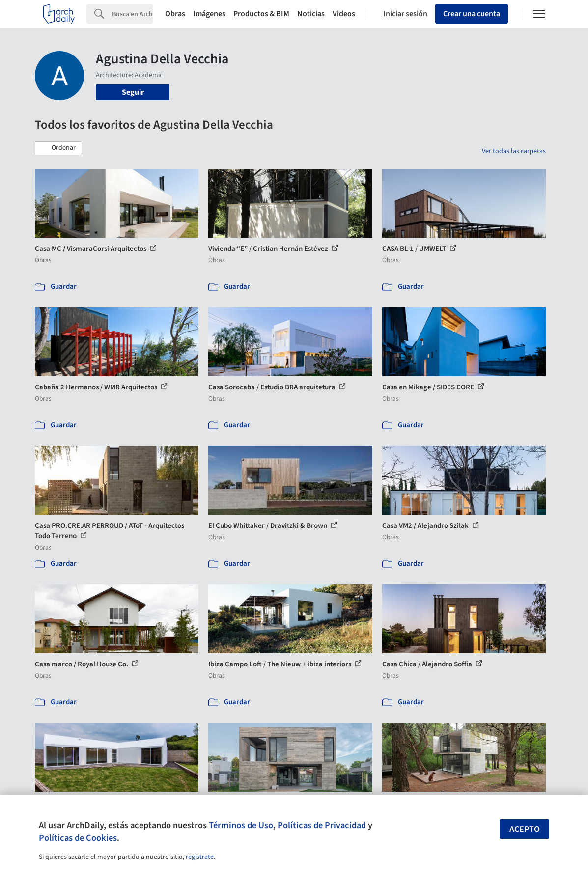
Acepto (525, 829)
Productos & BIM (261, 14)
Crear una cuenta (472, 14)
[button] (58, 148)
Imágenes (209, 14)
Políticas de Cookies (78, 838)
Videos (344, 14)
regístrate (200, 857)
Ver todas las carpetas (514, 151)
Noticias (311, 14)
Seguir (133, 92)
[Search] (133, 14)
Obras (175, 14)
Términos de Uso (241, 825)
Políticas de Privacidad (322, 825)
